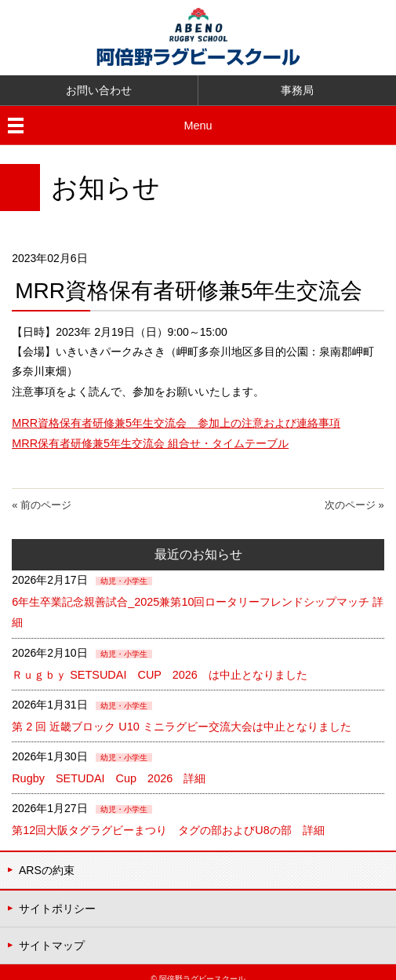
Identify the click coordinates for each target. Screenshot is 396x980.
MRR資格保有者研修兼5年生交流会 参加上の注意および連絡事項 (176, 421)
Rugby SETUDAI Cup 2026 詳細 (129, 768)
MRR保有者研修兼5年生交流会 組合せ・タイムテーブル (150, 440)
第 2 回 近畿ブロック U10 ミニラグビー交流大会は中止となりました (181, 718)
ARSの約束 (47, 858)
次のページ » (354, 503)
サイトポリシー (57, 895)
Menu (198, 125)
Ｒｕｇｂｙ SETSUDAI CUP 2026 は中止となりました (158, 667)
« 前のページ (42, 503)
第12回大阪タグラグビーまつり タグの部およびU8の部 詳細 (167, 819)
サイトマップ (52, 931)
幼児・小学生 (124, 578)
